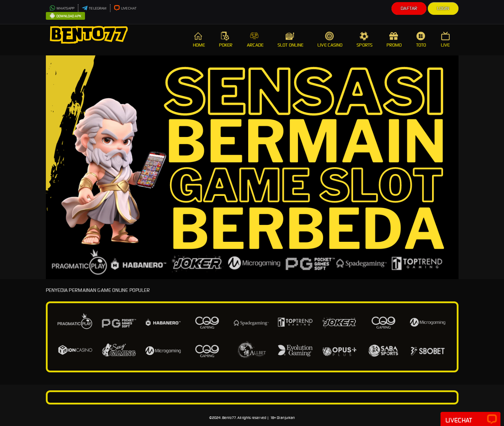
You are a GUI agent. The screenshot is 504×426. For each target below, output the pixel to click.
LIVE (446, 40)
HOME (199, 40)
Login (443, 8)
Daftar (409, 8)
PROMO (394, 40)
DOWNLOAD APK (65, 16)
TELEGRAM (94, 8)
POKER (226, 40)
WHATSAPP (62, 8)
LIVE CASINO (330, 40)
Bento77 (229, 418)
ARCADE (255, 40)
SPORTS (365, 40)
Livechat (470, 420)
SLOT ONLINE (290, 40)
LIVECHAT (125, 8)
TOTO (421, 40)
